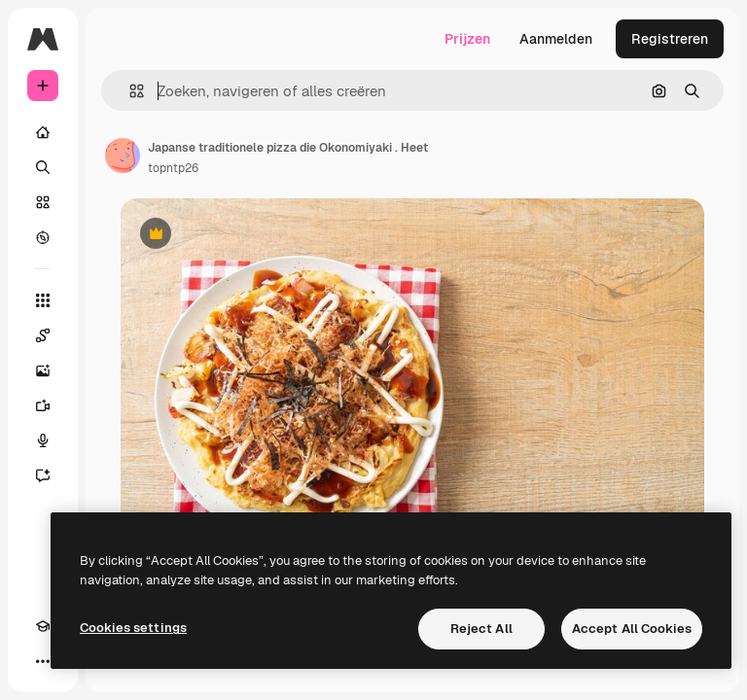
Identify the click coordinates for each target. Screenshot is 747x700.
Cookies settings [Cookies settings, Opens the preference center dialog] (133, 628)
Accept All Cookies (632, 629)
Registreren (670, 39)
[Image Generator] (43, 370)
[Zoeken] (43, 167)
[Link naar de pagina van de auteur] (123, 156)
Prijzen (467, 39)
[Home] (43, 132)
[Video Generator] (43, 405)
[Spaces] (43, 335)
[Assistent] (43, 475)
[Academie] (43, 626)
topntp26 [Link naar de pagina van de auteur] (173, 168)
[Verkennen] (43, 237)
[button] (129, 91)
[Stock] (43, 202)
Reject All (481, 629)
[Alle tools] (43, 300)
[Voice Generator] (43, 440)
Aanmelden (556, 39)
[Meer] (43, 661)
